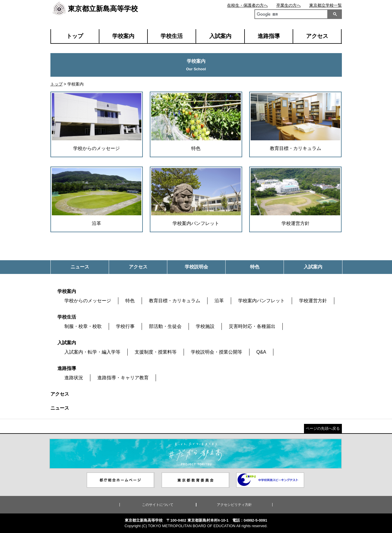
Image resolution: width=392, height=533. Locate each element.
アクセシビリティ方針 (234, 505)
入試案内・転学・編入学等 (92, 352)
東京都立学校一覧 (326, 5)
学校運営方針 (313, 301)
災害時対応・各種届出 (252, 326)
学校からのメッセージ (88, 301)
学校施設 (205, 326)
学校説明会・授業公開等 (217, 352)
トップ (75, 36)
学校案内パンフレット (261, 301)
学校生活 (172, 36)
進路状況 (74, 378)
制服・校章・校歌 (83, 326)
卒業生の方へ (289, 5)
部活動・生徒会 (165, 326)
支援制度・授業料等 (156, 352)
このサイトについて (158, 505)
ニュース (60, 408)
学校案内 (123, 36)
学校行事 (125, 326)
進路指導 (269, 36)
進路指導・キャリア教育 (123, 378)
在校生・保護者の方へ (247, 5)
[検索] (290, 15)
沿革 (219, 301)
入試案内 (220, 36)
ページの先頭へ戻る (323, 428)
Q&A (261, 352)
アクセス (317, 36)
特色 (130, 301)
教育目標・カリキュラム (175, 301)
